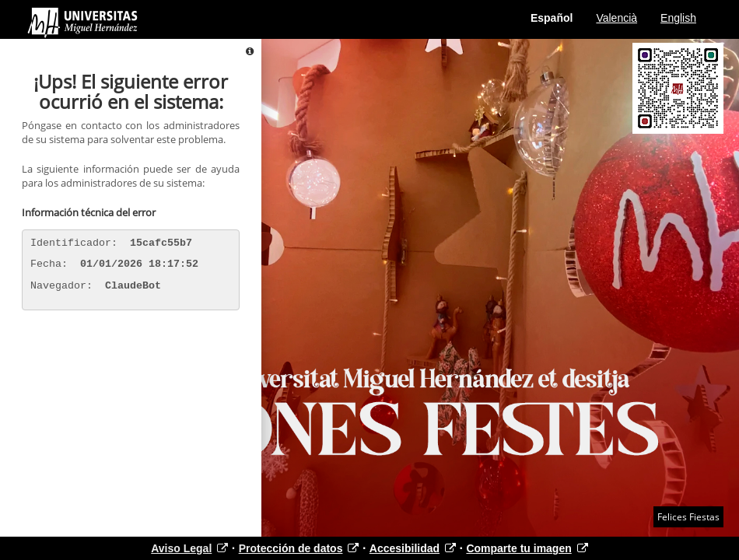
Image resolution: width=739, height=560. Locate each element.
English (678, 18)
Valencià (616, 18)
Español (552, 18)
